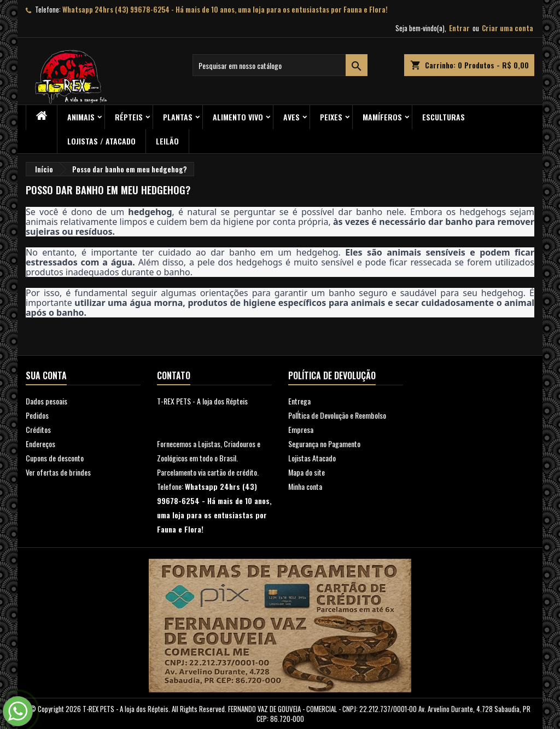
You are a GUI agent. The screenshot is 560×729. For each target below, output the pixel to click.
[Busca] (280, 65)
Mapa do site (307, 472)
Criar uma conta (507, 28)
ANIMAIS (81, 117)
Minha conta (305, 486)
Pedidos (37, 415)
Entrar (459, 28)
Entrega (299, 401)
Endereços (40, 444)
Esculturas (444, 117)
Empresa (301, 429)
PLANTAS (178, 117)
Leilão (167, 141)
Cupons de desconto (55, 458)
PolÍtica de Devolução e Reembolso (337, 415)
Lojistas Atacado (312, 458)
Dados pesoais (46, 401)
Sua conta (46, 375)
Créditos (38, 429)
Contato (174, 375)
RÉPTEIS (129, 117)
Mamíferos (382, 117)
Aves (291, 117)
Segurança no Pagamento (324, 444)
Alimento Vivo (238, 117)
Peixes (331, 117)
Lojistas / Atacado (101, 141)
